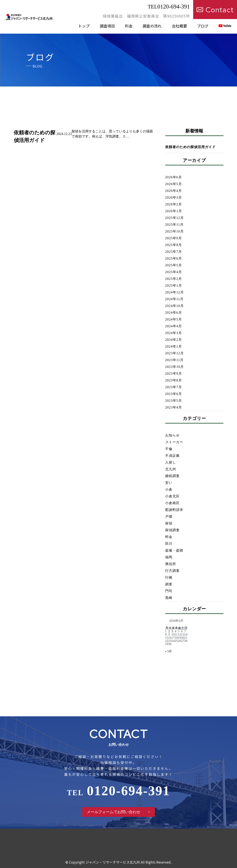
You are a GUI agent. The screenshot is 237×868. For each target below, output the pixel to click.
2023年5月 (174, 401)
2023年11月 (174, 360)
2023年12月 (175, 353)
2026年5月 (174, 184)
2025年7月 (174, 252)
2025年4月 (174, 272)
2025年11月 (174, 225)
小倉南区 (172, 503)
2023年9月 (174, 373)
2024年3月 (174, 333)
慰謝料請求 (174, 510)
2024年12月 (175, 292)
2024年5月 (174, 319)
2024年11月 (174, 299)
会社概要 (179, 26)
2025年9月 (174, 238)
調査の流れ (152, 26)
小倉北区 (172, 496)
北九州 (171, 469)
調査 (169, 584)
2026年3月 (174, 197)
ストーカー (174, 442)
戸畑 (169, 517)
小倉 (169, 489)
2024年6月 (174, 313)
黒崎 (169, 598)
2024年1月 (174, 346)
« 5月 (169, 651)
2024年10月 (175, 306)
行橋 (169, 577)
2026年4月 (174, 191)
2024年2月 (174, 340)
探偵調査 (172, 530)
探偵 (169, 523)
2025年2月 (174, 279)
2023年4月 (174, 407)
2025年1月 (174, 285)
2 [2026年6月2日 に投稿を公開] (169, 631)
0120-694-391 (169, 7)
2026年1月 (174, 211)
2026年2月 (174, 204)
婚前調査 (172, 476)
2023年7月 (174, 387)
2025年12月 (175, 218)
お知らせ (172, 435)
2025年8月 (174, 245)
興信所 (171, 564)
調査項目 (107, 26)
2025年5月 (174, 265)
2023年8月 (174, 380)
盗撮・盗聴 (174, 550)
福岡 (169, 557)
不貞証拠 (172, 456)
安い (169, 483)
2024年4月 (174, 326)
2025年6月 (174, 258)
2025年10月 (175, 231)
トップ (84, 26)
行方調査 (172, 571)
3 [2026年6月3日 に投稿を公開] (172, 631)
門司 (169, 591)
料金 (129, 26)
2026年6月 (174, 177)
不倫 (169, 449)
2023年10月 (175, 367)
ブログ (203, 26)
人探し (171, 462)
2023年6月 (174, 394)
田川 (169, 544)
